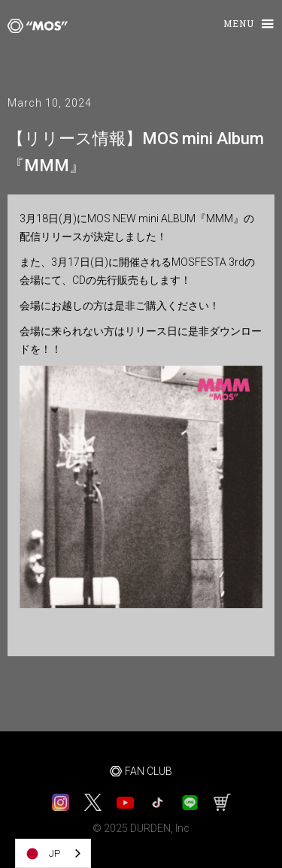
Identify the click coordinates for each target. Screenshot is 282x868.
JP (42, 854)
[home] (34, 25)
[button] (242, 24)
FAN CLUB (149, 771)
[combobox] (53, 853)
